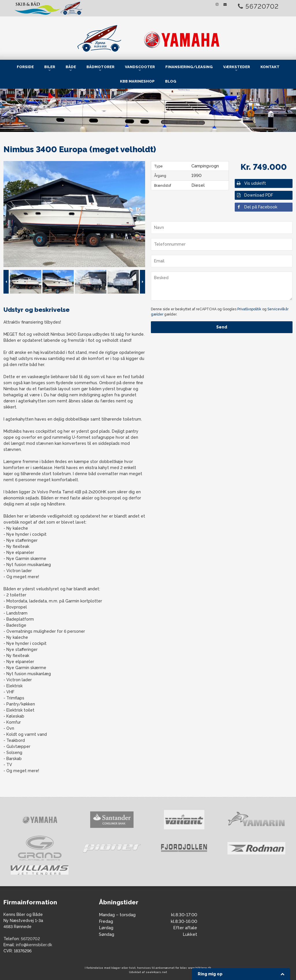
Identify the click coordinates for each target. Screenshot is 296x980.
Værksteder (237, 67)
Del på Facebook (257, 207)
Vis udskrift (251, 183)
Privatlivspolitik (249, 309)
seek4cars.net (156, 972)
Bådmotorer (100, 67)
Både (71, 67)
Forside (25, 67)
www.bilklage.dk (200, 968)
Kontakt (270, 67)
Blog (171, 81)
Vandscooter (140, 67)
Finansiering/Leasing (189, 67)
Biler (50, 67)
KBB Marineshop (137, 81)
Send (222, 327)
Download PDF (255, 195)
